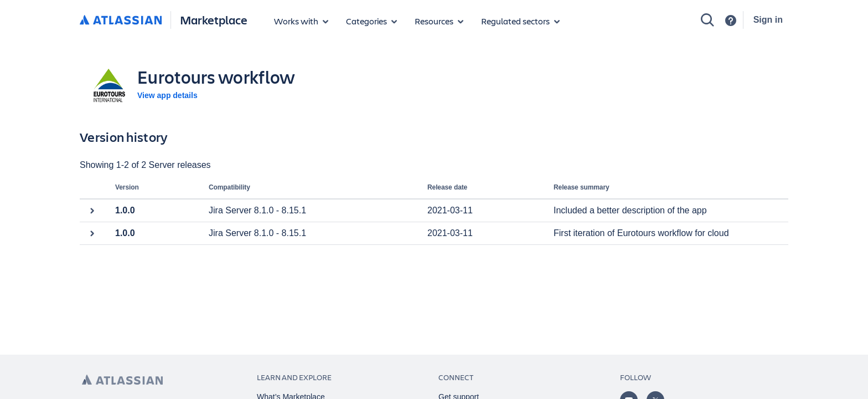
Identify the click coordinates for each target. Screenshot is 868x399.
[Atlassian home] (121, 21)
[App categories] (371, 21)
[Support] (731, 21)
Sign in (768, 20)
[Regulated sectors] (520, 21)
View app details (167, 95)
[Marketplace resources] (439, 21)
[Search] (707, 20)
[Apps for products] (301, 21)
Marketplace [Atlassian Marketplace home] (214, 20)
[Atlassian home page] (122, 380)
